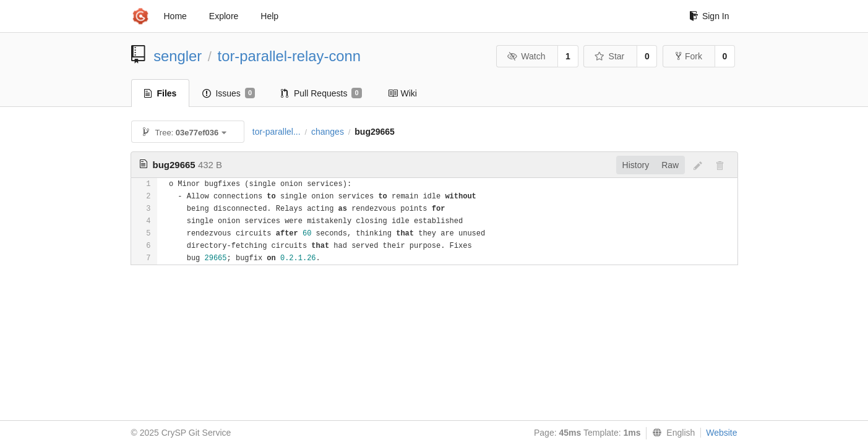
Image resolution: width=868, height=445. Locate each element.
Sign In (709, 16)
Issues (229, 93)
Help (269, 16)
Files (161, 93)
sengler (178, 56)
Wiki (402, 93)
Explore (224, 16)
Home (175, 16)
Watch (526, 56)
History (636, 165)
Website (721, 433)
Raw (670, 165)
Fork (689, 56)
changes (328, 132)
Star (609, 56)
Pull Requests (321, 93)
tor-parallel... (277, 132)
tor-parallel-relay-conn (289, 56)
